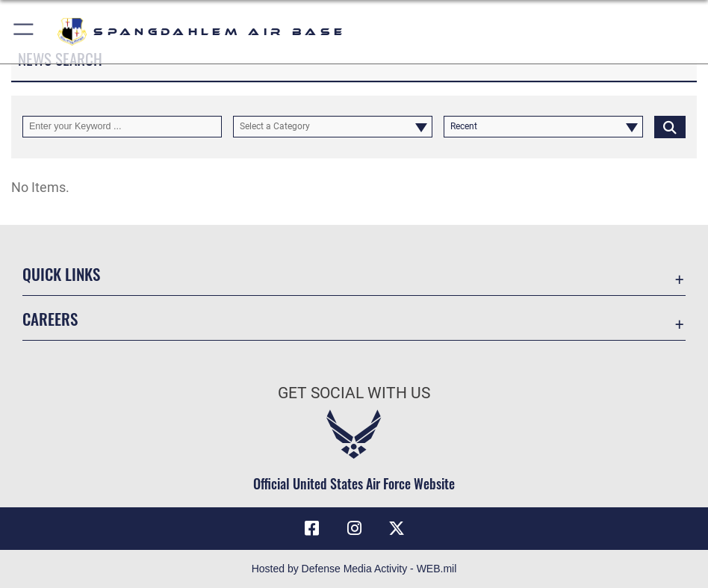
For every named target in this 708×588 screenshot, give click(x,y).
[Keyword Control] (122, 127)
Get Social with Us (354, 393)
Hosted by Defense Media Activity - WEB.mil (354, 569)
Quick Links (61, 273)
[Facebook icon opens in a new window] (311, 528)
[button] (24, 32)
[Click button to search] (670, 127)
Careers (50, 318)
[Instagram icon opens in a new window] (354, 528)
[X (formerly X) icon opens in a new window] (397, 528)
